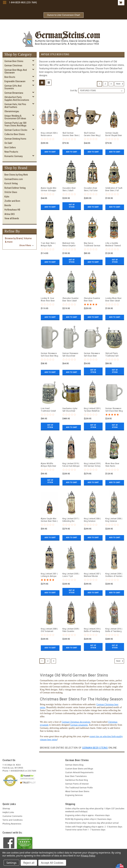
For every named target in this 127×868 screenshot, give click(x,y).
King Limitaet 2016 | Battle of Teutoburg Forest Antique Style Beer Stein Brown (92, 630)
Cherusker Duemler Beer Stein (92, 299)
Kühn (7, 197)
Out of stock (72, 207)
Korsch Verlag (11, 183)
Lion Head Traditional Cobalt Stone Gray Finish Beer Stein (48, 410)
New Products (11, 152)
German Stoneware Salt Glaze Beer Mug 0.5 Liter (114, 410)
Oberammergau (12, 111)
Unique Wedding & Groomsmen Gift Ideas (15, 117)
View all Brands (12, 218)
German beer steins (95, 748)
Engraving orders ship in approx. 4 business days (87, 815)
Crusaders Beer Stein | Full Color (91, 189)
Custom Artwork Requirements (79, 772)
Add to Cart (50, 152)
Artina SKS (10, 214)
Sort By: (74, 90)
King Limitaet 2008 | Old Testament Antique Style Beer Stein (49, 630)
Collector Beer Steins (15, 134)
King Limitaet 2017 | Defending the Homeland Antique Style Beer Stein (71, 520)
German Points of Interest (77, 784)
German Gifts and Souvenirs (13, 87)
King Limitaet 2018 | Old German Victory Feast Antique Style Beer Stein (92, 465)
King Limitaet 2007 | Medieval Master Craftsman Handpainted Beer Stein (92, 575)
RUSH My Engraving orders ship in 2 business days (88, 819)
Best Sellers (10, 147)
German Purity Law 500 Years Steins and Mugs (15, 124)
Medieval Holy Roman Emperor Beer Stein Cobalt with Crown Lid (70, 244)
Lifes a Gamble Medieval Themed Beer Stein (113, 244)
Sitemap (6, 809)
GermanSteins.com (14, 179)
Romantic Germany (14, 156)
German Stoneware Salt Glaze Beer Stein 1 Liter (70, 355)
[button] (20, 242)
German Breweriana (14, 93)
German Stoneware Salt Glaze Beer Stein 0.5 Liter (92, 355)
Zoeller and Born (12, 201)
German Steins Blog (74, 765)
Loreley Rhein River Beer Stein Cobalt (113, 299)
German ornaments (79, 725)
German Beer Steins (14, 61)
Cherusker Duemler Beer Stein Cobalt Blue (71, 300)
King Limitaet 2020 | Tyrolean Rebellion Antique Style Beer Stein (92, 410)
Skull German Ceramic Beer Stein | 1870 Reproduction (71, 134)
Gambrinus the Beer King (77, 780)
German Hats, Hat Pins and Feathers (15, 106)
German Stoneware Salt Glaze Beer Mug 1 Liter (49, 355)
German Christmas (13, 65)
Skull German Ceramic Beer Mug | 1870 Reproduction (92, 134)
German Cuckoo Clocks (16, 130)
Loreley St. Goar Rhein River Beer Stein (48, 300)
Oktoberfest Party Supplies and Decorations (17, 99)
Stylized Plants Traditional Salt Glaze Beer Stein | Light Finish (113, 355)
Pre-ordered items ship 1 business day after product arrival (92, 823)
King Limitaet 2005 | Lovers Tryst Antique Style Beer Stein (71, 575)
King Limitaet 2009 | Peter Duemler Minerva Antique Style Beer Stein (71, 630)
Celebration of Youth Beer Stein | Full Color (114, 189)
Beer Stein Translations (76, 776)
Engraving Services (74, 795)
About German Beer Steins (77, 791)
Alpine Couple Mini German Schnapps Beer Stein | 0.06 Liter (49, 189)
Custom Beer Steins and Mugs (79, 769)
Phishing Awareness (12, 824)
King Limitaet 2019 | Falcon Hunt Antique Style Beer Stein (71, 465)
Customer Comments (12, 816)
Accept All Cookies (52, 863)
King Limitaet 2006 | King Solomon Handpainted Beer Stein (92, 520)
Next (120, 84)
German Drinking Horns (15, 139)
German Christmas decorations (76, 722)
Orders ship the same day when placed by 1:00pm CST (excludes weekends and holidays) (95, 810)
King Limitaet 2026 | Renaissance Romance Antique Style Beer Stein (49, 134)
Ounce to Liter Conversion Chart (64, 15)
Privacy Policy (88, 856)
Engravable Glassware (15, 81)
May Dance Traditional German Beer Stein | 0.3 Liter (93, 244)
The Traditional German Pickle (79, 788)
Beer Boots (10, 77)
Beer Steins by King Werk (16, 175)
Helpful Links (8, 812)
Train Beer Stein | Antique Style (48, 244)
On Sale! (8, 143)
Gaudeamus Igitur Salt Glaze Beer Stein (70, 410)
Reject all (29, 863)
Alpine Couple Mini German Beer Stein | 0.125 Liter (49, 520)
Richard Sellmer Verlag (15, 188)
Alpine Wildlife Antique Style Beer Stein (49, 465)
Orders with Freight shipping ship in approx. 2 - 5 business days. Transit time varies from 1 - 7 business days (94, 828)
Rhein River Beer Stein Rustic (112, 465)
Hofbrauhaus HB (12, 210)
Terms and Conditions (13, 820)
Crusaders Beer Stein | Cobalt (69, 189)
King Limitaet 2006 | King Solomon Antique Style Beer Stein (114, 520)
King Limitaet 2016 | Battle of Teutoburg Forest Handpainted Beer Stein (114, 630)
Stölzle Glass (11, 192)
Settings (11, 863)
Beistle (8, 205)
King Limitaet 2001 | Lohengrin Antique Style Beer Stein (49, 575)
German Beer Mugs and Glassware (16, 71)
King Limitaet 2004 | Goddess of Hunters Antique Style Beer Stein (114, 575)
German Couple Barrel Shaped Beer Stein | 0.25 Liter (114, 134)
